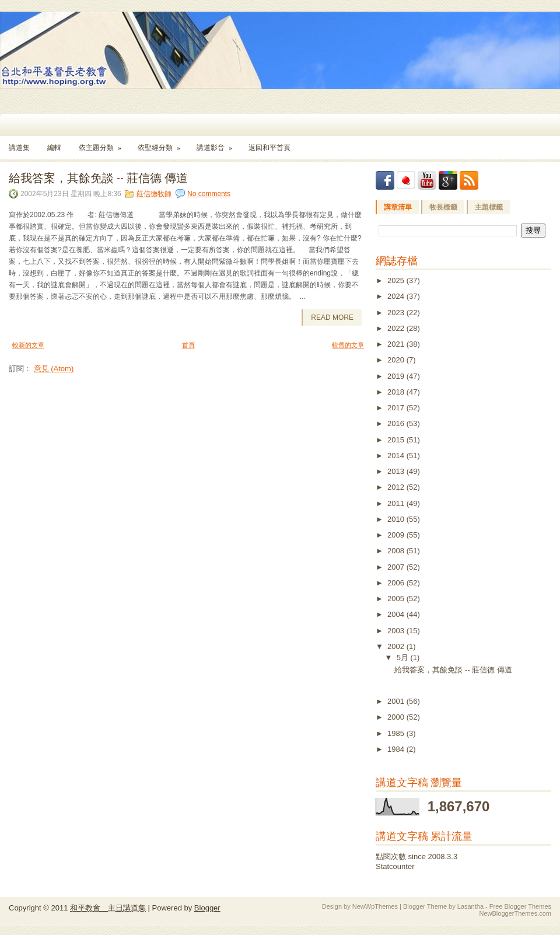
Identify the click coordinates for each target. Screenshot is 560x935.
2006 (397, 583)
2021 (397, 344)
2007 (397, 567)
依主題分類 (104, 144)
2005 (397, 599)
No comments (209, 194)
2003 (397, 631)
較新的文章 (28, 345)
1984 (397, 749)
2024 (397, 296)
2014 (397, 456)
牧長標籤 (443, 207)
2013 (397, 471)
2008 (397, 551)
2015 (397, 440)
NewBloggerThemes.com (516, 913)
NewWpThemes (375, 906)
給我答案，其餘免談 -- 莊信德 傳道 (98, 177)
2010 (397, 519)
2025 (397, 280)
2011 (397, 503)
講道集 (19, 148)
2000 (397, 717)
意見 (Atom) (54, 369)
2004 (397, 614)
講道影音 (218, 144)
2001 (397, 701)
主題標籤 (489, 207)
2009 (397, 535)
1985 (397, 733)
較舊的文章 (348, 345)
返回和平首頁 (269, 148)
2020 (397, 360)
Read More (332, 318)
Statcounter (395, 866)
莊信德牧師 (154, 194)
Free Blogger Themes (520, 906)
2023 (397, 313)
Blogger (207, 908)
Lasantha (470, 906)
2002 (397, 646)
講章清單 (398, 207)
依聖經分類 (163, 144)
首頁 (188, 345)
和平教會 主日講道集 (108, 908)
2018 (397, 392)
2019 (397, 376)
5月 (404, 657)
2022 (397, 328)
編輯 (54, 148)
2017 (397, 408)
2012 (397, 487)
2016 (397, 423)
